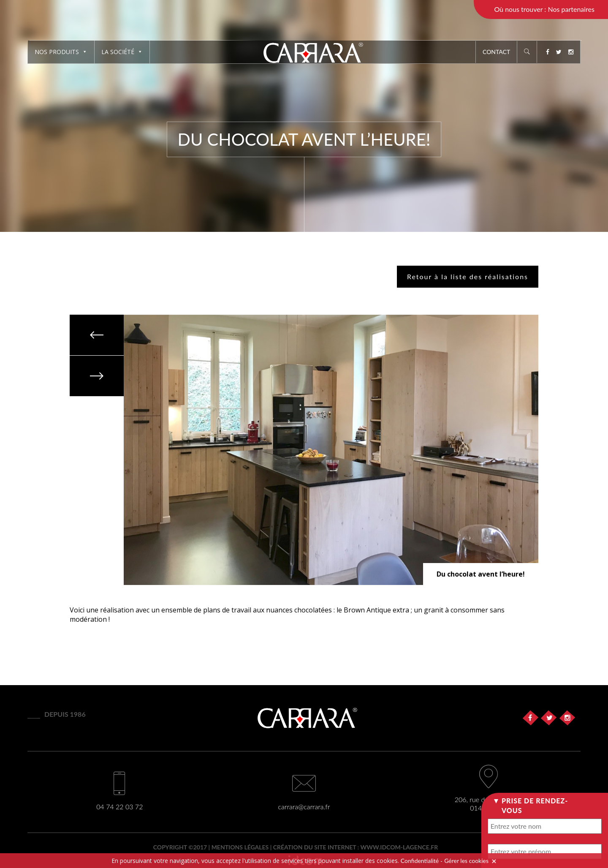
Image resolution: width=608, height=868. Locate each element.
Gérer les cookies (466, 861)
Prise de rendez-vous (535, 805)
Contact (496, 52)
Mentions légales (240, 847)
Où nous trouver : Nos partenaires (544, 9)
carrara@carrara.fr (304, 807)
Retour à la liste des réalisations (468, 276)
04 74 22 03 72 (119, 807)
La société (122, 52)
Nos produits (61, 52)
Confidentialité (420, 861)
